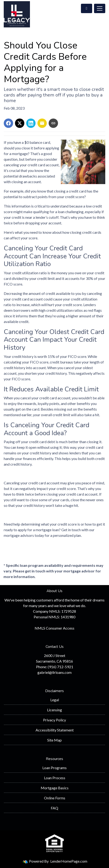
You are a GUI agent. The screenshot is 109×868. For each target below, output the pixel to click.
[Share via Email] (42, 123)
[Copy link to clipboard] (53, 123)
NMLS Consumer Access (54, 628)
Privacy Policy (54, 720)
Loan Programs (54, 768)
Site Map (54, 740)
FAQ (54, 808)
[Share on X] (20, 123)
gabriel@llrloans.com (54, 672)
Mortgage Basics (55, 788)
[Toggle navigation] (100, 8)
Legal (55, 700)
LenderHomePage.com (69, 861)
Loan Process (55, 778)
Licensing (54, 710)
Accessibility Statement (55, 730)
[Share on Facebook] (8, 123)
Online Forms (55, 798)
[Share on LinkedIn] (31, 123)
